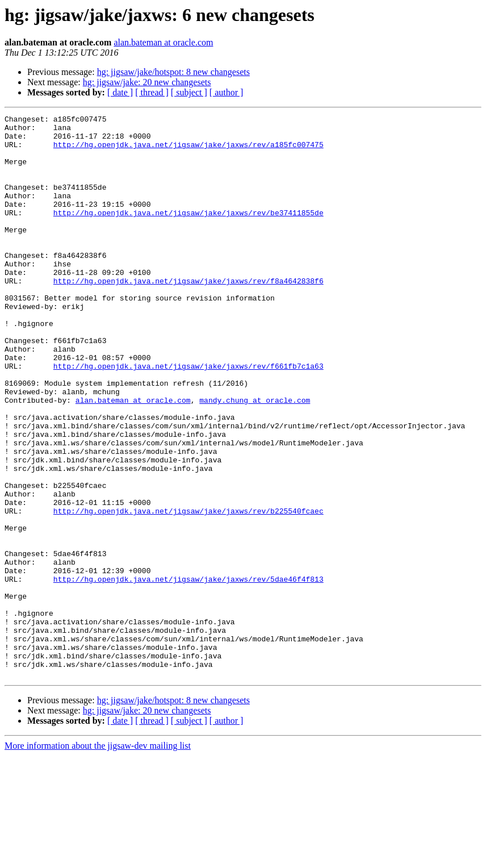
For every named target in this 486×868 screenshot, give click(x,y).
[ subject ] (189, 92)
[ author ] (227, 92)
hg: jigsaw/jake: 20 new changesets (147, 82)
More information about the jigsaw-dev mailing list (98, 858)
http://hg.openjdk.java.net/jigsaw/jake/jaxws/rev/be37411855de (188, 233)
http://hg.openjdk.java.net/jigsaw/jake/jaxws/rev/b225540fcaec (188, 591)
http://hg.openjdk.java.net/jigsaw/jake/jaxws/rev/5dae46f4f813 (188, 673)
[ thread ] (152, 92)
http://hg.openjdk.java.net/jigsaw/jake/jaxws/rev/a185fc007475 (188, 151)
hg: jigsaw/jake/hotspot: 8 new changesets (173, 72)
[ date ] (120, 92)
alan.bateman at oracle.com (163, 42)
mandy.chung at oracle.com (255, 458)
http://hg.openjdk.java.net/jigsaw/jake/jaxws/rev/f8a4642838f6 (188, 315)
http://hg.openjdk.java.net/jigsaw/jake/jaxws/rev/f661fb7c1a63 (188, 417)
